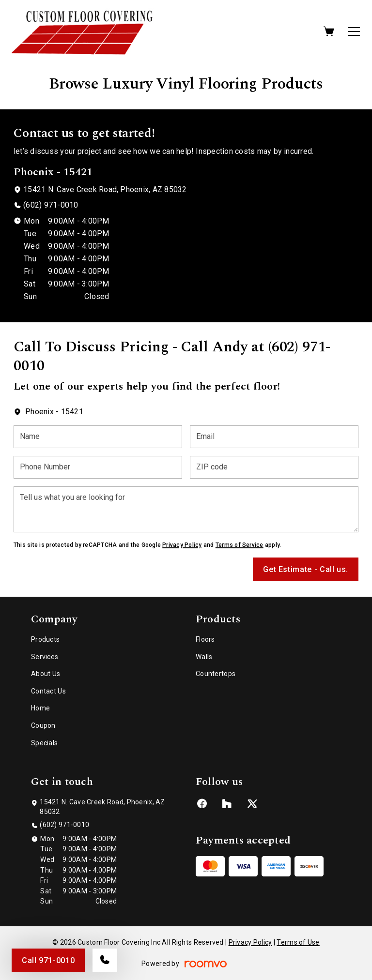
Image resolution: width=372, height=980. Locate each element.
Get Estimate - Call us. (306, 569)
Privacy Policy (182, 545)
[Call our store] (105, 960)
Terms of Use (298, 942)
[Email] (274, 437)
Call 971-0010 (48, 960)
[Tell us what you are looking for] (186, 509)
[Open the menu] (354, 31)
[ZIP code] (274, 467)
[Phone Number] (98, 467)
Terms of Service (240, 545)
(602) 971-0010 (51, 205)
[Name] (98, 437)
